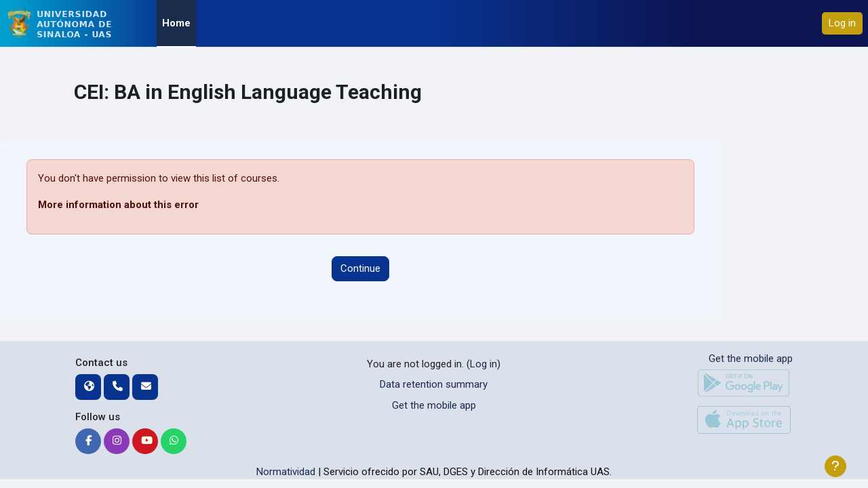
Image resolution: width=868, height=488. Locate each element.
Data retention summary (434, 384)
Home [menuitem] (176, 23)
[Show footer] (835, 466)
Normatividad (286, 472)
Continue (360, 268)
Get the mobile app (434, 405)
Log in (842, 23)
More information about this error (118, 205)
